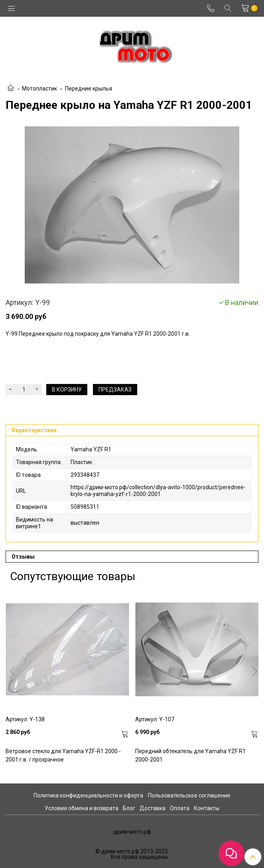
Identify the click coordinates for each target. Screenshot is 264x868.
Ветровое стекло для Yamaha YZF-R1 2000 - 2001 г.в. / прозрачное (63, 755)
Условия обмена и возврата (82, 808)
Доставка (153, 808)
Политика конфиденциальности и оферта (88, 795)
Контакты (207, 808)
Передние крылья (89, 89)
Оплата (180, 808)
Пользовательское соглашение (189, 795)
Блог (129, 808)
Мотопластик (39, 89)
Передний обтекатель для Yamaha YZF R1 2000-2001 (190, 755)
